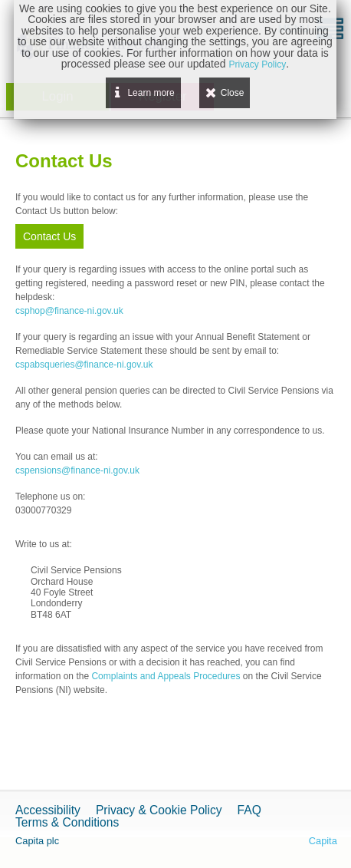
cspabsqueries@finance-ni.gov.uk (84, 365)
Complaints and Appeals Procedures (166, 676)
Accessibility (48, 810)
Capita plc (37, 841)
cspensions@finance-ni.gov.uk (77, 470)
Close (233, 93)
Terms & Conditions (67, 822)
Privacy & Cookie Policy (159, 810)
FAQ (249, 810)
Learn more (151, 93)
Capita (323, 841)
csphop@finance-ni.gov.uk (69, 311)
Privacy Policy (257, 64)
